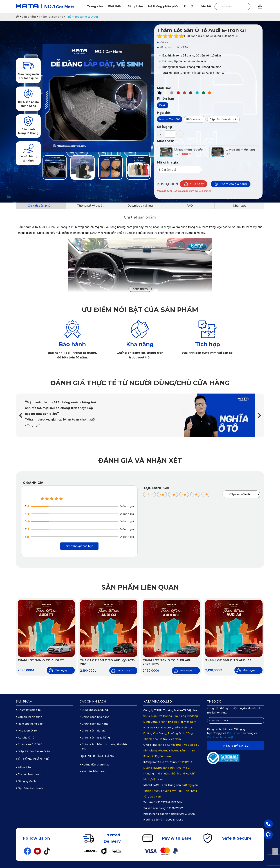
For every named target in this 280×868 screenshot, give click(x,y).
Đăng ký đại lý (26, 781)
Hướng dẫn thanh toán (95, 765)
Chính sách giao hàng (95, 738)
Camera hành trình (29, 717)
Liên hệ (205, 6)
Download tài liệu (140, 206)
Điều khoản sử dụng (94, 710)
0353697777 (175, 808)
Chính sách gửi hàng (94, 724)
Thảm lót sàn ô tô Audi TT (41, 660)
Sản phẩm (135, 6)
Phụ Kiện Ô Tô (26, 731)
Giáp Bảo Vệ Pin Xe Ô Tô (33, 751)
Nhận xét (239, 206)
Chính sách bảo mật (220, 737)
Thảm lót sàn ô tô (51, 17)
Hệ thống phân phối (163, 6)
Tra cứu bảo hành (28, 774)
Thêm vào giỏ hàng (231, 184)
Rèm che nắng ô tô (29, 724)
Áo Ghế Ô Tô (25, 738)
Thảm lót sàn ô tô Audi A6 (228, 660)
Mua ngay (194, 184)
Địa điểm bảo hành (29, 788)
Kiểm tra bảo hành (93, 771)
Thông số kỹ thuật (90, 206)
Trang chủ (95, 6)
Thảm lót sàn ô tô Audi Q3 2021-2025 (108, 662)
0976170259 (175, 820)
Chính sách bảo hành (95, 717)
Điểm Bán (23, 767)
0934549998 (187, 814)
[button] (259, 416)
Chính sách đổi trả (93, 731)
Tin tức (189, 6)
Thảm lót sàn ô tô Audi (82, 17)
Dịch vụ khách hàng (97, 756)
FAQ (190, 206)
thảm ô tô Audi (35, 227)
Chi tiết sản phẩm (41, 206)
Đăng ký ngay (236, 746)
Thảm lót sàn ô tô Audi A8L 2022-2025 (167, 662)
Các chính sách (93, 702)
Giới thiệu (115, 6)
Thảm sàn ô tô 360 (29, 744)
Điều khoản (235, 733)
